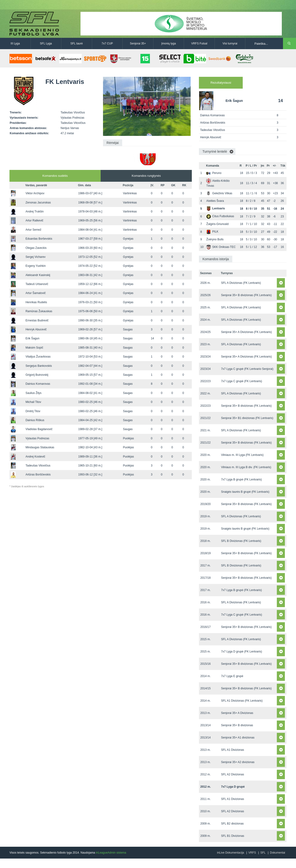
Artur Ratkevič (34, 220)
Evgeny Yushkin (36, 266)
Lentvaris (215, 208)
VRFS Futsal (199, 43)
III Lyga (15, 43)
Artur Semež (34, 230)
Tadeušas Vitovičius (38, 466)
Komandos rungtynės (146, 176)
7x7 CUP (107, 43)
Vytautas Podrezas (37, 438)
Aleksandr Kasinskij (38, 275)
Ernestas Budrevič (37, 320)
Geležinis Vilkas (219, 193)
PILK (212, 232)
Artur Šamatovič (36, 293)
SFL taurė (76, 43)
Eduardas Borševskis (39, 239)
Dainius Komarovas (38, 384)
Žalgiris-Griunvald (217, 224)
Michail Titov (33, 402)
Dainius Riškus (35, 420)
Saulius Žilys (34, 393)
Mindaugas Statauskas (40, 447)
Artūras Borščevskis (38, 475)
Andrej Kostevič (35, 457)
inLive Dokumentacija (230, 853)
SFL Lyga (46, 43)
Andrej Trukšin (35, 212)
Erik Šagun (33, 338)
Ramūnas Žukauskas (39, 311)
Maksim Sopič (34, 348)
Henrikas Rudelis (36, 302)
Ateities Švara (215, 201)
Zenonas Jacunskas (38, 203)
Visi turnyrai (230, 43)
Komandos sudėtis (55, 176)
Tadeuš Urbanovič (37, 284)
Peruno (214, 173)
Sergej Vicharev (36, 257)
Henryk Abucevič (36, 329)
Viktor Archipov (35, 193)
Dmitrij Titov (33, 411)
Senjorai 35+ (138, 43)
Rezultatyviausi (221, 83)
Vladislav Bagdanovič (39, 429)
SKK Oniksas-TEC (221, 247)
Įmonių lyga (168, 43)
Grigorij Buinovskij (37, 375)
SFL (263, 853)
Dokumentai (278, 853)
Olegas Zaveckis (36, 248)
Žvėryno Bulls (215, 239)
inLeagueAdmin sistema (111, 853)
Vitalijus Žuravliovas (38, 357)
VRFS (252, 853)
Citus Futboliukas (220, 216)
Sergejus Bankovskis (39, 366)
